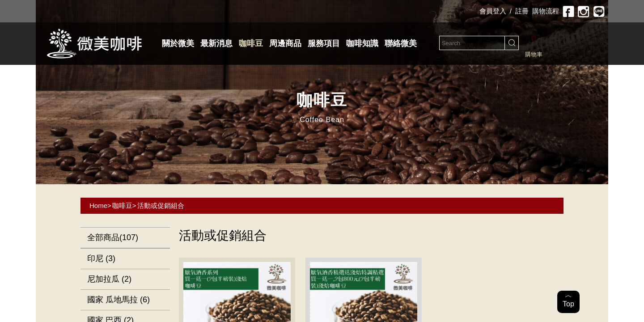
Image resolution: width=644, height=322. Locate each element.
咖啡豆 (251, 43)
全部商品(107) (113, 237)
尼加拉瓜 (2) (109, 279)
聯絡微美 (401, 43)
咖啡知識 (362, 43)
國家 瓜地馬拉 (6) (119, 300)
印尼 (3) (101, 258)
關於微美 (178, 43)
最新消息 (216, 43)
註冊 (522, 11)
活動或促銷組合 (161, 205)
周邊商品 (285, 43)
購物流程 (546, 11)
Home (98, 205)
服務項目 (324, 43)
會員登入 (493, 11)
